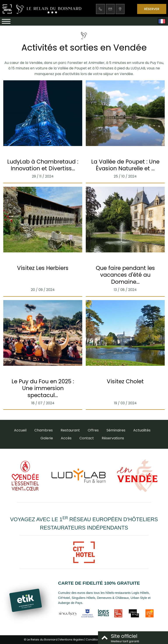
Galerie (47, 438)
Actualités (142, 430)
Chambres (44, 430)
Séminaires (116, 430)
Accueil (20, 430)
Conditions (93, 640)
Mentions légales (72, 640)
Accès (66, 438)
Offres (93, 430)
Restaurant (70, 430)
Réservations (113, 438)
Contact (87, 438)
